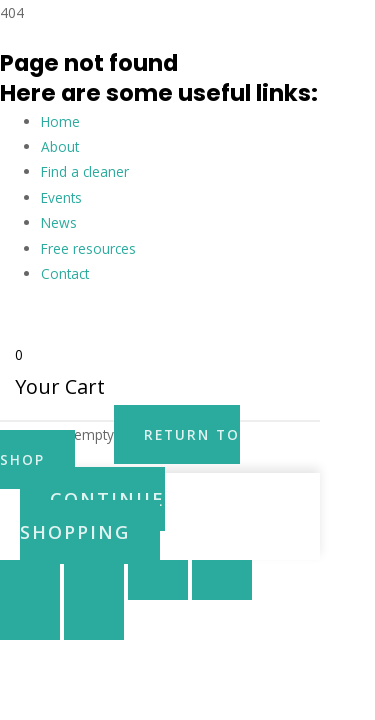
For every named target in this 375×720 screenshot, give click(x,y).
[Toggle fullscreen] (94, 580)
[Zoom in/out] (30, 580)
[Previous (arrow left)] (30, 620)
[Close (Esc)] (222, 580)
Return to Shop (120, 447)
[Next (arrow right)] (94, 620)
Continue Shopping (92, 515)
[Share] (158, 580)
